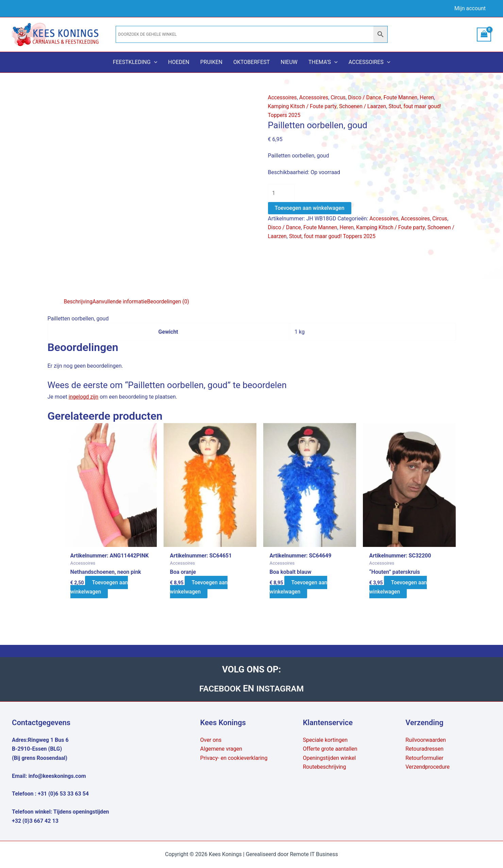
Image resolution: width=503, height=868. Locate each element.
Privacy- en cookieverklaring (234, 758)
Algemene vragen (221, 749)
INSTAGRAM (281, 688)
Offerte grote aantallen (330, 749)
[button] (154, 62)
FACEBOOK (220, 688)
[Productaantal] (282, 193)
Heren (430, 97)
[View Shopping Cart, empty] (484, 35)
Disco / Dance (367, 97)
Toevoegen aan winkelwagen (310, 208)
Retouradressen (424, 749)
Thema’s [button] (323, 62)
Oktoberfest (251, 62)
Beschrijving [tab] (79, 302)
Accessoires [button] (370, 62)
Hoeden (179, 62)
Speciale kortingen (325, 740)
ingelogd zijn (84, 397)
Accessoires (283, 97)
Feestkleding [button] (135, 62)
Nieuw (289, 62)
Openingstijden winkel (329, 758)
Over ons (211, 740)
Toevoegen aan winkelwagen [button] (100, 587)
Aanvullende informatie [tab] (121, 302)
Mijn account (470, 8)
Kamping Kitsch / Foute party (303, 106)
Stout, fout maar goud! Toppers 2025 (337, 237)
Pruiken (211, 62)
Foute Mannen (403, 97)
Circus (340, 97)
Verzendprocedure (427, 767)
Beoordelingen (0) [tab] (170, 302)
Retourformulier (424, 758)
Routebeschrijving (324, 767)
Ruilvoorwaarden (426, 740)
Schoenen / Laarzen (365, 106)
